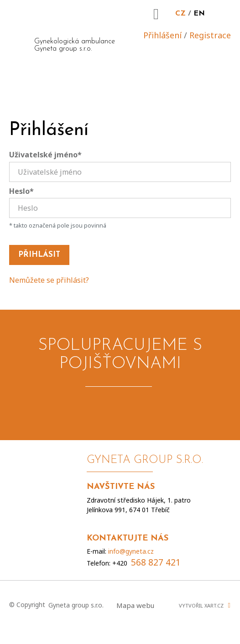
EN (199, 14)
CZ (180, 14)
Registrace (210, 35)
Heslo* (21, 191)
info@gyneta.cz (131, 551)
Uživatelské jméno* (45, 155)
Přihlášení (162, 35)
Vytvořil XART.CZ (201, 605)
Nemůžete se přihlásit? (49, 280)
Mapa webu (135, 605)
